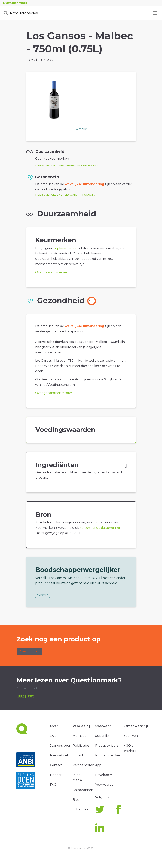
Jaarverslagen (61, 746)
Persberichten (83, 765)
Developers (104, 775)
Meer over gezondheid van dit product (64, 195)
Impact (78, 755)
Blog (76, 800)
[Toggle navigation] (155, 13)
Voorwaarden (105, 785)
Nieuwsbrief (59, 755)
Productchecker (21, 13)
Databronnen (83, 790)
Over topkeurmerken (52, 272)
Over (54, 736)
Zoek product (29, 651)
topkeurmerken (66, 248)
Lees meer (25, 697)
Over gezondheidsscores (54, 393)
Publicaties (81, 746)
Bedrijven (131, 736)
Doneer (56, 775)
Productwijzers (107, 746)
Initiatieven (81, 809)
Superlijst (102, 736)
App (98, 765)
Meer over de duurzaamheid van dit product (68, 165)
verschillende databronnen (101, 528)
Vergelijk (81, 129)
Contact (56, 765)
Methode (80, 736)
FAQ (53, 785)
